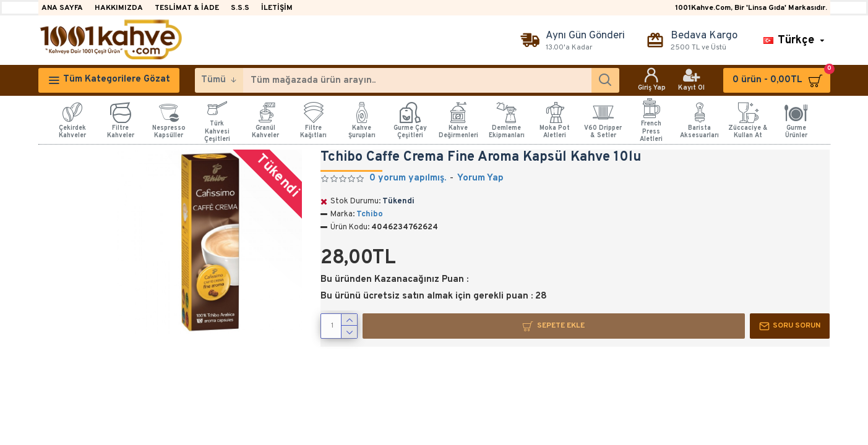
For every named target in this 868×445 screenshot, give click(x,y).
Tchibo (370, 214)
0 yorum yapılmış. (408, 178)
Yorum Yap (480, 178)
